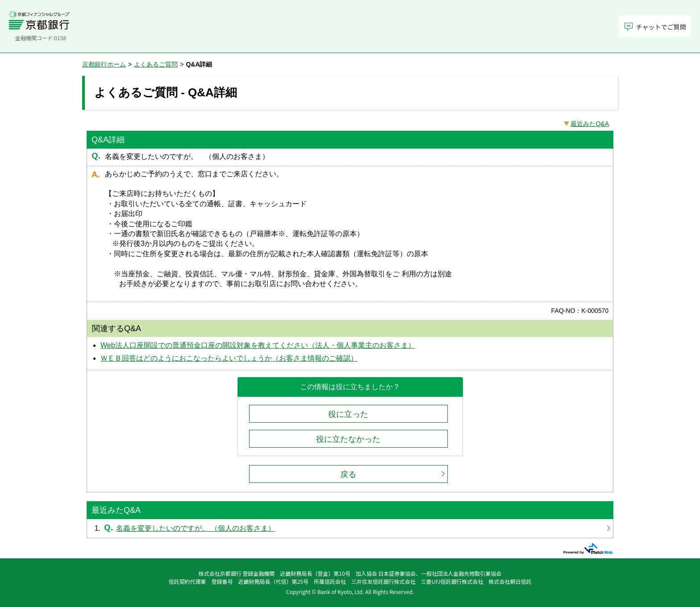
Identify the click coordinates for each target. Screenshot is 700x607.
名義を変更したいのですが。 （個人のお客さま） (350, 528)
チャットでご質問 (661, 27)
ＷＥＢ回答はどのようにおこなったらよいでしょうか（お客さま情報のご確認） (229, 358)
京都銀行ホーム (104, 64)
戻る (348, 474)
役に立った (348, 414)
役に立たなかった (348, 439)
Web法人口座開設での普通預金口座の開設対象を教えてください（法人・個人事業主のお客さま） (258, 345)
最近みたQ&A (590, 124)
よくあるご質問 (156, 64)
